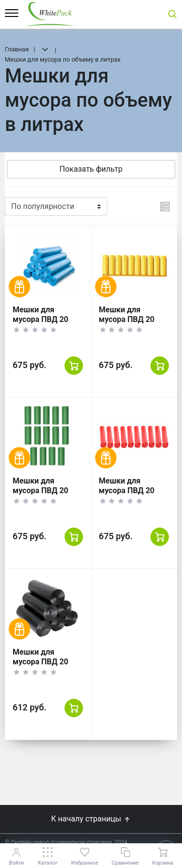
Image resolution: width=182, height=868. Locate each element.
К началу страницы (91, 819)
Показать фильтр (91, 169)
